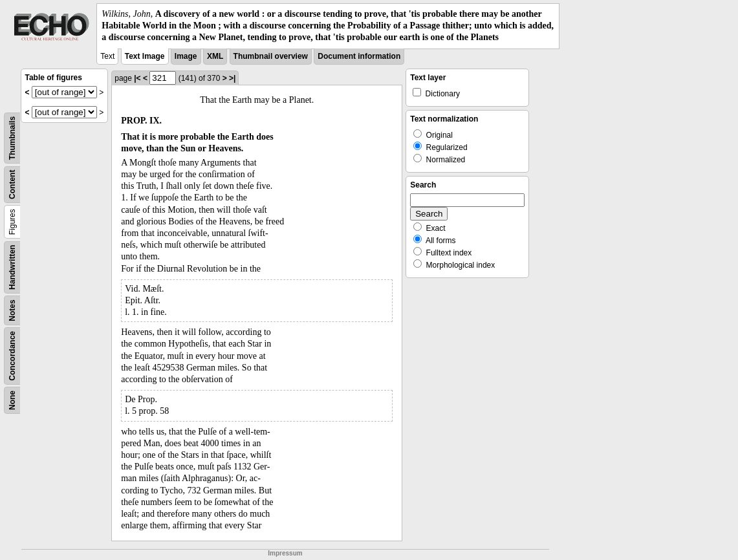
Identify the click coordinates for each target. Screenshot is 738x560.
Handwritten (12, 267)
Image (186, 56)
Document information (359, 56)
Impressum (285, 553)
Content (12, 184)
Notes (12, 310)
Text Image (145, 56)
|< (137, 78)
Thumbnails (12, 137)
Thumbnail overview (271, 56)
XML (215, 56)
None (12, 400)
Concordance (12, 356)
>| (232, 78)
